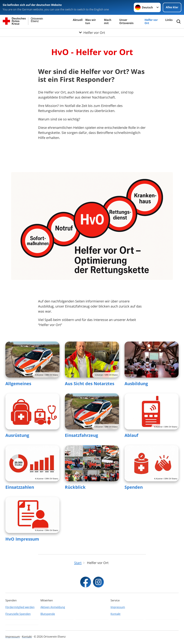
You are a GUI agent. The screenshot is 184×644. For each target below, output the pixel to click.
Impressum (118, 607)
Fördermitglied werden (20, 607)
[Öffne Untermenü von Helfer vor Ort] (92, 33)
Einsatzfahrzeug (81, 435)
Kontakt (116, 614)
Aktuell (78, 20)
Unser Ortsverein (126, 21)
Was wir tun (91, 21)
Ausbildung (136, 383)
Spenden (134, 487)
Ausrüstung (17, 435)
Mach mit (108, 21)
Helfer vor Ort (151, 21)
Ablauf (131, 435)
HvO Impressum (22, 539)
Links (169, 20)
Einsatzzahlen (20, 487)
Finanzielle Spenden (18, 614)
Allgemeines (18, 383)
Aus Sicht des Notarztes (90, 383)
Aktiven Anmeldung (53, 607)
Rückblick (75, 487)
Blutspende (48, 614)
